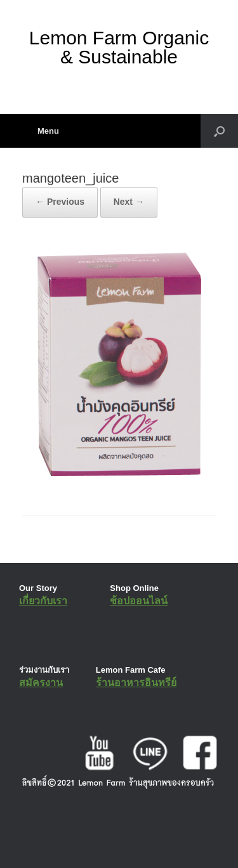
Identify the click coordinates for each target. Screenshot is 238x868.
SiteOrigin (110, 843)
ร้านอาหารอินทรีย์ (136, 683)
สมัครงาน (41, 683)
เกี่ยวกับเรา (43, 601)
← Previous (60, 202)
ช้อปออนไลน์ (139, 601)
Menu (41, 131)
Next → (129, 202)
